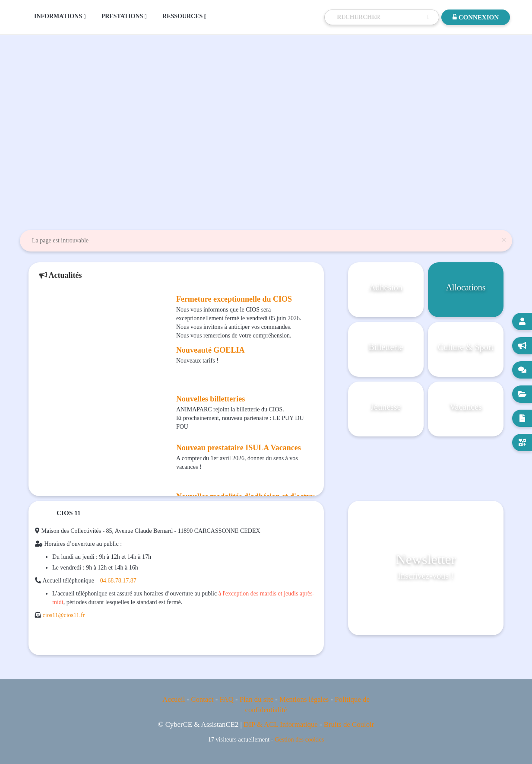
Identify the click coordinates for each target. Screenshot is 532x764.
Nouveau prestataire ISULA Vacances (239, 448)
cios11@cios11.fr (64, 615)
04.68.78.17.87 (118, 581)
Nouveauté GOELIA (211, 350)
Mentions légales (304, 699)
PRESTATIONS (124, 16)
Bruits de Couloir (349, 724)
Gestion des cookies (299, 739)
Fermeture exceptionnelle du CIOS (234, 299)
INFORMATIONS (60, 16)
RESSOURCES (184, 16)
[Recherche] (380, 17)
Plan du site (256, 699)
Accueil (174, 699)
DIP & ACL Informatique (281, 724)
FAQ (226, 699)
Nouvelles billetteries (211, 399)
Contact (202, 699)
